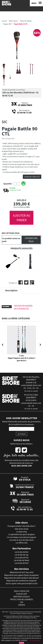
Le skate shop (22, 532)
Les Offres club (21, 543)
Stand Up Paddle (26, 21)
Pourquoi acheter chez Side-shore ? (22, 526)
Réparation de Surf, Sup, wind (21, 572)
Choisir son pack (31, 240)
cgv (21, 602)
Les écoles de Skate (21, 560)
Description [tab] (11, 290)
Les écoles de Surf (22, 563)
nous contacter (22, 591)
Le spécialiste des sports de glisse (21, 534)
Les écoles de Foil (22, 558)
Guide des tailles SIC (32, 177)
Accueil (4, 21)
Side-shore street (22, 529)
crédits (22, 605)
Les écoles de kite (21, 552)
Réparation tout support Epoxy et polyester (21, 575)
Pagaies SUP (8, 24)
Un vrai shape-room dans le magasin (22, 537)
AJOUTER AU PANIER (22, 218)
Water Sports (13, 21)
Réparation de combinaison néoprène (22, 581)
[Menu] (36, 3)
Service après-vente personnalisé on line (22, 583)
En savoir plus (35, 640)
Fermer (21, 643)
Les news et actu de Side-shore (21, 540)
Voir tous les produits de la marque (23, 307)
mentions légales (21, 597)
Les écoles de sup (22, 555)
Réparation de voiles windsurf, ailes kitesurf (22, 578)
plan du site (22, 594)
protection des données (22, 599)
